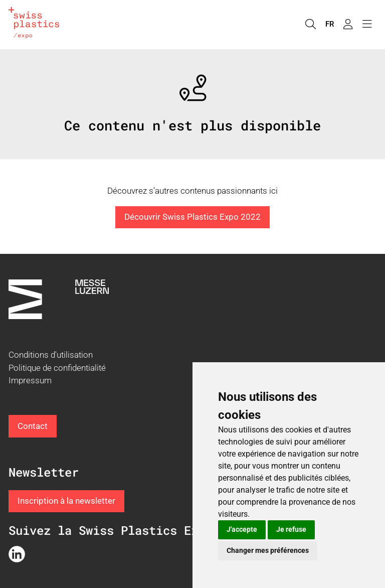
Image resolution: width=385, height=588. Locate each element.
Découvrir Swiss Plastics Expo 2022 (192, 217)
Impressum (30, 380)
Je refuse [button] (291, 529)
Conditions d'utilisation (51, 355)
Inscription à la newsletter (66, 501)
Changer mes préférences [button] (268, 550)
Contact (33, 426)
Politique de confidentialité (57, 368)
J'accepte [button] (242, 529)
